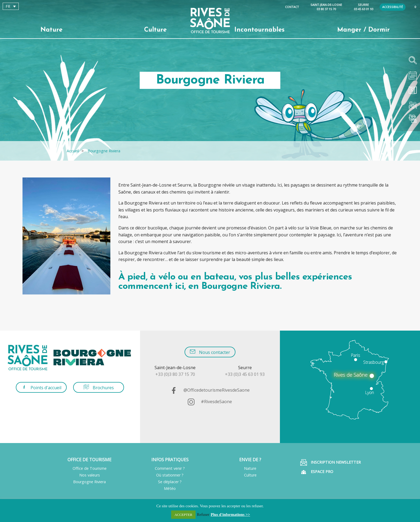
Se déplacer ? (170, 482)
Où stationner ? (170, 475)
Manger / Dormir (363, 30)
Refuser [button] (203, 515)
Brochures (99, 387)
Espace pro (317, 472)
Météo (170, 488)
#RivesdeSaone (210, 402)
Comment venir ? (170, 468)
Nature (51, 30)
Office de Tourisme (90, 468)
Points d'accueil (41, 387)
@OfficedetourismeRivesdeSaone (210, 390)
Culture (155, 30)
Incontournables (259, 30)
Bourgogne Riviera (89, 482)
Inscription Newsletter (331, 462)
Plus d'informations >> (230, 515)
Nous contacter (210, 352)
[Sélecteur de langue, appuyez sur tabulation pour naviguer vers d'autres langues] (11, 6)
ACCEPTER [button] (183, 515)
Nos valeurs (90, 475)
